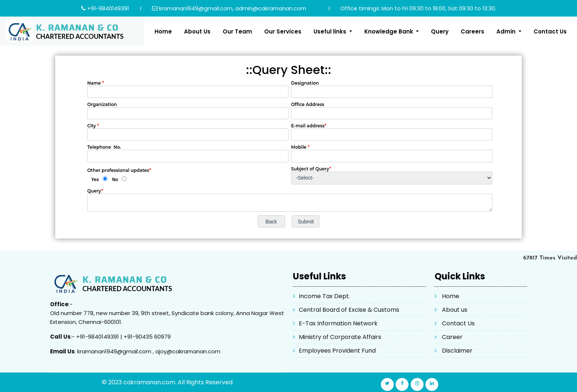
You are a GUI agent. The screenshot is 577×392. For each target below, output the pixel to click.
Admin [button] (507, 31)
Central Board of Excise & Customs (349, 310)
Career (452, 337)
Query (440, 31)
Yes (95, 180)
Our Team (237, 31)
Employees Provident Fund (337, 351)
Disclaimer (457, 351)
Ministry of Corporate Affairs (340, 337)
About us (455, 310)
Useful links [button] (331, 31)
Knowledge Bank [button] (390, 31)
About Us (197, 31)
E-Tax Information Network (338, 323)
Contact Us (550, 31)
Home (163, 31)
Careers (472, 31)
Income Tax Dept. (324, 296)
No (115, 180)
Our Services (283, 31)
